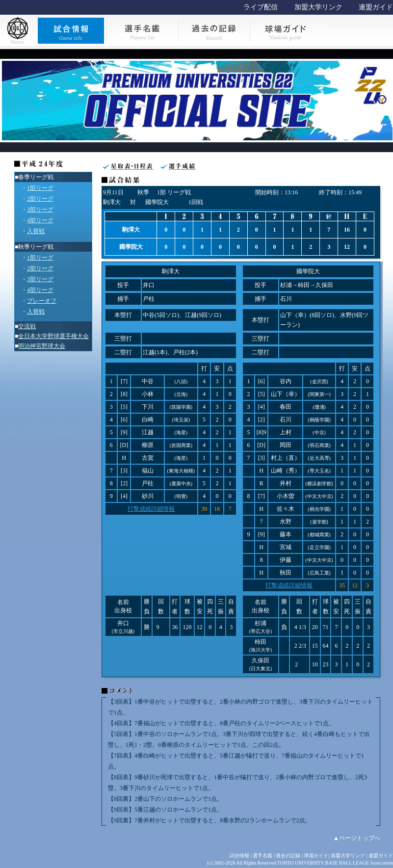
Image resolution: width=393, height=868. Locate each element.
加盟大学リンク (318, 7)
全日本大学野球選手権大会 (53, 336)
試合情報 (239, 855)
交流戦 (27, 326)
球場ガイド (316, 855)
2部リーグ (40, 199)
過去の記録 (288, 855)
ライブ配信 (261, 7)
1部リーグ (40, 188)
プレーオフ (42, 301)
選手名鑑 (262, 855)
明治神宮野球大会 (42, 346)
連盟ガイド (376, 7)
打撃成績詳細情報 (151, 509)
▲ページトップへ (357, 838)
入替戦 (36, 231)
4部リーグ (40, 220)
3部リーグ (40, 210)
